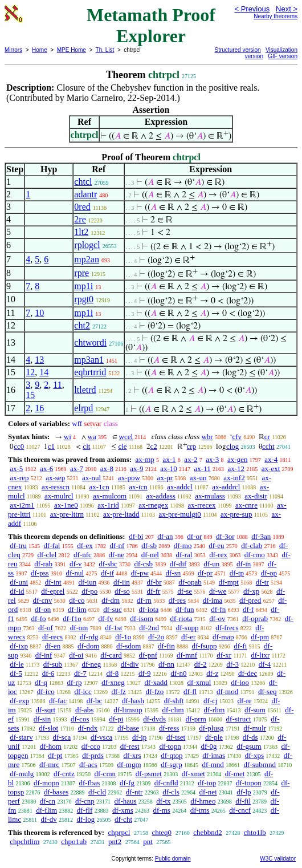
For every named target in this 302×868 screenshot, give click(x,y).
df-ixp (19, 646)
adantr (85, 194)
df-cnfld (166, 783)
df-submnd (260, 764)
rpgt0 (84, 299)
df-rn (144, 600)
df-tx (163, 801)
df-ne (117, 555)
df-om (79, 628)
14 (44, 372)
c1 (51, 446)
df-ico (46, 691)
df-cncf (240, 810)
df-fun (185, 609)
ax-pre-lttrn (67, 514)
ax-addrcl (226, 487)
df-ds (250, 737)
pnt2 (115, 841)
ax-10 (169, 469)
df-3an (261, 536)
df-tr (262, 582)
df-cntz (64, 774)
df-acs (88, 764)
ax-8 (107, 469)
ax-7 (77, 469)
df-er (188, 637)
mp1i (83, 286)
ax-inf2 (234, 478)
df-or (194, 536)
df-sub (53, 664)
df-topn (170, 746)
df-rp (74, 682)
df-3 (232, 664)
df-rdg (89, 637)
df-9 (145, 673)
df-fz (119, 691)
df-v (76, 564)
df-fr (154, 591)
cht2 (82, 325)
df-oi (76, 655)
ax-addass (161, 496)
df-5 (16, 673)
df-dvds (154, 719)
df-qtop (172, 755)
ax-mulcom (110, 496)
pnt (148, 841)
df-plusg (211, 728)
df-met (235, 774)
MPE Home (72, 50)
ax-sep (55, 478)
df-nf (117, 545)
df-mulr (255, 728)
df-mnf (187, 655)
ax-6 (46, 469)
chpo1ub (74, 841)
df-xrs (132, 755)
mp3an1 (89, 360)
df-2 (201, 664)
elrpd (83, 408)
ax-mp (145, 459)
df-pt (55, 755)
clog (232, 446)
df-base (128, 728)
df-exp (19, 701)
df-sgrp (172, 764)
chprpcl (119, 832)
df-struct (239, 719)
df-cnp (85, 801)
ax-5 (16, 469)
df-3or (225, 536)
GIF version (283, 56)
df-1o (123, 637)
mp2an (87, 259)
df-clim (173, 710)
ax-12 (236, 469)
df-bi (136, 536)
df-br (154, 582)
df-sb (149, 545)
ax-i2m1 (22, 505)
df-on (43, 609)
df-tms (200, 810)
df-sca (62, 737)
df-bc (94, 701)
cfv (237, 437)
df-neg (91, 664)
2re (80, 219)
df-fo (39, 618)
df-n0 (178, 673)
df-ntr (134, 792)
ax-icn (138, 487)
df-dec (248, 673)
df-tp (237, 573)
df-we (218, 591)
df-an (165, 536)
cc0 (19, 446)
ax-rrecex (202, 505)
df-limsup (128, 710)
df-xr (224, 655)
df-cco (91, 746)
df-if (107, 573)
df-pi (116, 719)
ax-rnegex (153, 505)
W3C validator (278, 859)
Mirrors (13, 50)
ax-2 (191, 459)
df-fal (52, 545)
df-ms (162, 810)
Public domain (173, 859)
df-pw (140, 573)
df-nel (150, 555)
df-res (177, 600)
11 (57, 385)
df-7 (80, 673)
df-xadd (156, 682)
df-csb (144, 564)
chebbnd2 (208, 832)
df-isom (141, 618)
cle (122, 446)
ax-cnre (246, 505)
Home (40, 50)
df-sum (255, 710)
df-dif (178, 564)
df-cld (97, 792)
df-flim (46, 810)
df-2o (156, 637)
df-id (17, 591)
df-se (185, 591)
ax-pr (165, 478)
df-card (111, 655)
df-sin (42, 719)
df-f (248, 609)
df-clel (47, 555)
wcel (126, 437)
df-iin (122, 582)
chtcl (83, 182)
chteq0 (162, 832)
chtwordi (90, 342)
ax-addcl (180, 487)
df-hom (51, 746)
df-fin (166, 646)
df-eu (216, 545)
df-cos (80, 719)
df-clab (252, 545)
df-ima (213, 600)
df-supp (187, 628)
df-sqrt (45, 710)
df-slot (48, 728)
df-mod (227, 691)
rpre (81, 273)
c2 (154, 446)
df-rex (218, 555)
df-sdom (128, 646)
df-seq (268, 691)
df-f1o (72, 618)
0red (82, 207)
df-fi (240, 646)
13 (39, 360)
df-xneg (113, 682)
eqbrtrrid (90, 372)
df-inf (44, 655)
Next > (287, 9)
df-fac (58, 701)
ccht (268, 446)
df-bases (56, 792)
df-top (207, 783)
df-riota (181, 618)
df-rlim (214, 710)
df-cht (123, 819)
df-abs (85, 710)
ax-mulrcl (59, 496)
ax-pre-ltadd (121, 514)
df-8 (113, 673)
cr (267, 437)
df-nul (75, 573)
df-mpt (229, 582)
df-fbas (89, 783)
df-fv (106, 618)
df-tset (176, 737)
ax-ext (271, 469)
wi (68, 437)
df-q (41, 682)
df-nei (208, 792)
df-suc (113, 609)
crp (192, 446)
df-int (53, 582)
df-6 (48, 673)
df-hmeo (203, 801)
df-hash (133, 701)
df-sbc (108, 564)
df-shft (174, 701)
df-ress (169, 728)
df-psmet (149, 774)
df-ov (217, 618)
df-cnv (42, 600)
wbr (207, 437)
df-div (130, 664)
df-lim (77, 609)
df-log (85, 819)
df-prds (93, 755)
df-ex (85, 545)
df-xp (251, 591)
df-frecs (227, 628)
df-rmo (255, 555)
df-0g (209, 746)
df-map (223, 637)
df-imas (214, 755)
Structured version (238, 50)
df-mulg (22, 774)
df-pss (40, 573)
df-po (89, 591)
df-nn (166, 664)
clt (86, 446)
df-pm (260, 637)
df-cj (211, 701)
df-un (211, 564)
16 (39, 408)
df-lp (244, 792)
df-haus (126, 801)
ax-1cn (99, 487)
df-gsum (249, 746)
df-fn (218, 609)
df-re (244, 701)
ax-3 (212, 459)
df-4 (265, 664)
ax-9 (136, 469)
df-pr (205, 573)
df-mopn (46, 783)
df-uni (19, 582)
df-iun (87, 582)
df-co (77, 600)
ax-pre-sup (236, 514)
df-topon (249, 783)
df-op (269, 573)
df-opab (190, 582)
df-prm (196, 719)
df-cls (171, 792)
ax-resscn (56, 487)
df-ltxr (260, 655)
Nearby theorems (276, 16)
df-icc (83, 691)
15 (30, 395)
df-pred (250, 600)
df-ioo (240, 682)
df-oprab (255, 618)
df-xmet (193, 774)
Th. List (105, 50)
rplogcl (87, 245)
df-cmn (105, 774)
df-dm (111, 600)
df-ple (214, 737)
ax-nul (91, 478)
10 (39, 313)
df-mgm (129, 764)
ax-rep (19, 478)
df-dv (49, 819)
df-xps (254, 755)
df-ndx (88, 728)
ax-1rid (108, 505)
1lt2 (81, 232)
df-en (53, 646)
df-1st (113, 628)
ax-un (198, 478)
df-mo (183, 545)
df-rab (43, 564)
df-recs (52, 637)
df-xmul (199, 682)
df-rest (130, 746)
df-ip (139, 737)
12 (30, 372)
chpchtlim (25, 841)
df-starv (21, 737)
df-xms (123, 810)
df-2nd (149, 628)
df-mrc (49, 764)
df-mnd (213, 764)
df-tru (18, 545)
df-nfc (83, 555)
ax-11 (203, 469)
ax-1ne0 (66, 505)
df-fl (190, 691)
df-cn (48, 801)
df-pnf (148, 655)
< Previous (252, 9)
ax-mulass (210, 496)
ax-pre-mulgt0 (180, 514)
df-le (17, 664)
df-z (212, 673)
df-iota (149, 609)
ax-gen (237, 459)
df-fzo (155, 691)
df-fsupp (204, 646)
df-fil (243, 801)
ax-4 (271, 459)
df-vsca (101, 737)
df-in (244, 564)
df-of (46, 628)
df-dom (88, 646)
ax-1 (170, 459)
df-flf (85, 810)
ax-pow (129, 478)
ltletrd (85, 390)
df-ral (184, 555)
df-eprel (53, 591)
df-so (122, 591)
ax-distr (256, 496)
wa (92, 437)
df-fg (127, 783)
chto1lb (255, 832)
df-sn (174, 573)
